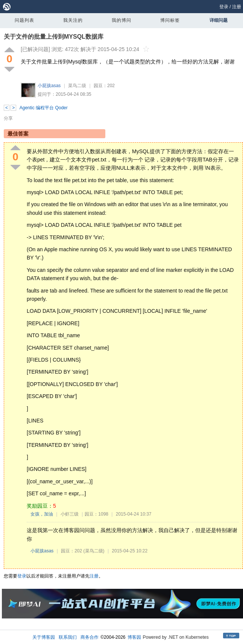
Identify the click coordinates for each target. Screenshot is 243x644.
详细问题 (219, 20)
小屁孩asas (49, 86)
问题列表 (24, 20)
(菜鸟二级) (94, 551)
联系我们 (68, 637)
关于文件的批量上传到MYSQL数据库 (54, 37)
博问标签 (170, 20)
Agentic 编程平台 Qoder (44, 108)
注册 (237, 7)
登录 (224, 7)
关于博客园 (44, 637)
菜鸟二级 (77, 86)
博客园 (134, 637)
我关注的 (73, 20)
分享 (8, 118)
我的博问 (121, 20)
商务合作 (90, 637)
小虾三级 (70, 514)
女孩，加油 (42, 514)
